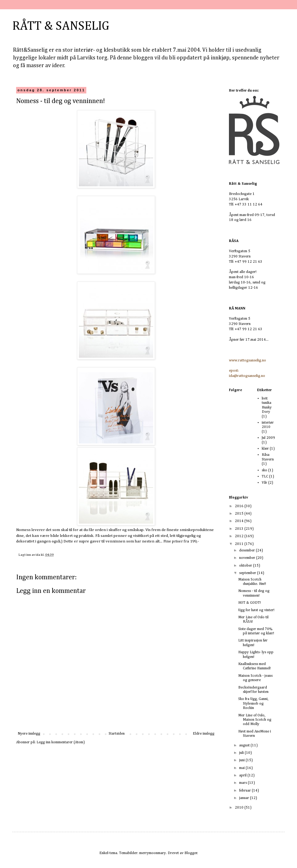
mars (243, 783)
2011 (240, 544)
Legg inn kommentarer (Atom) (61, 742)
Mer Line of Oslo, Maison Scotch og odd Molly (255, 720)
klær (265, 449)
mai (242, 768)
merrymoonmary (153, 853)
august (245, 745)
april (243, 775)
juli (242, 753)
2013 (240, 529)
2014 (240, 521)
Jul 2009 (268, 438)
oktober (246, 566)
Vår (265, 483)
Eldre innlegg (204, 734)
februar (245, 791)
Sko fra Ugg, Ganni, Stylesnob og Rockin (253, 704)
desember (247, 551)
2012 (240, 536)
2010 (240, 808)
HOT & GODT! (250, 603)
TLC (265, 477)
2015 (240, 514)
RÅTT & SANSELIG (61, 26)
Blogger (191, 853)
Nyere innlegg (29, 734)
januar (245, 798)
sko (265, 470)
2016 (240, 506)
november (248, 558)
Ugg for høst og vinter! (256, 610)
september (248, 573)
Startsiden (117, 734)
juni (242, 760)
